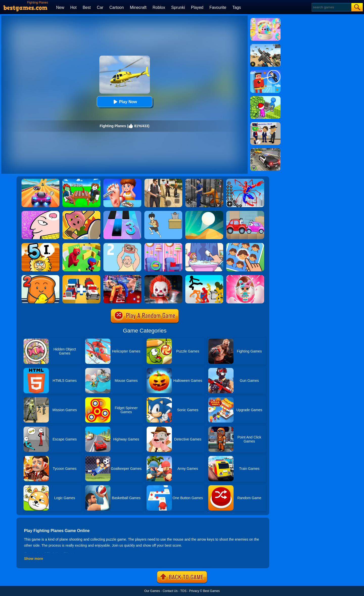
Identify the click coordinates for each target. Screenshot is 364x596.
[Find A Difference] (163, 245)
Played (197, 7)
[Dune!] (204, 213)
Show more (33, 559)
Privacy (194, 591)
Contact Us (170, 591)
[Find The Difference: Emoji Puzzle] (245, 245)
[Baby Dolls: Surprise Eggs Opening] (245, 277)
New (60, 7)
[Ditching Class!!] (163, 213)
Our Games (152, 591)
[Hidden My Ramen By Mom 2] (122, 245)
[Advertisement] (321, 95)
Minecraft (138, 7)
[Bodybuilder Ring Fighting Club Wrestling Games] (122, 277)
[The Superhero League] (265, 72)
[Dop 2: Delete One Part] (204, 245)
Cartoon (117, 7)
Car (100, 7)
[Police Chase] (265, 150)
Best (87, 7)
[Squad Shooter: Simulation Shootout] (265, 46)
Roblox (159, 7)
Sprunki (178, 7)
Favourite (218, 7)
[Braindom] (40, 213)
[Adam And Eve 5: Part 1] (40, 245)
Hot (73, 7)
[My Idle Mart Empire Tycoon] (265, 98)
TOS (183, 591)
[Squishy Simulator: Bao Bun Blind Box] (265, 20)
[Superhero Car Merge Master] (81, 277)
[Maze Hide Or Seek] (81, 245)
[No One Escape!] (163, 277)
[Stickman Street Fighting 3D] (204, 277)
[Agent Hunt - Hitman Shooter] (163, 181)
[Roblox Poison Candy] (81, 181)
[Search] (331, 7)
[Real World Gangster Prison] (204, 181)
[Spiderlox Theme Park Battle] (245, 181)
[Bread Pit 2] (40, 277)
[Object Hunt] (81, 213)
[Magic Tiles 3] (122, 213)
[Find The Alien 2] (265, 124)
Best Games (211, 591)
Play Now (124, 102)
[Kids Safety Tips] (122, 181)
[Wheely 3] (245, 213)
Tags (237, 7)
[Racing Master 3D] (40, 181)
